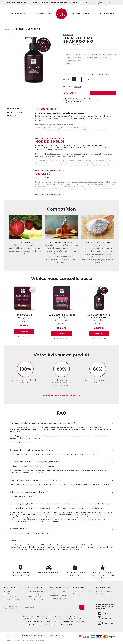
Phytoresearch (106, 623)
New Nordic (68, 35)
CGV (9, 636)
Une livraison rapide (34, 594)
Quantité (66, 79)
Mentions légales (58, 636)
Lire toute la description (50, 138)
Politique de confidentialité (34, 636)
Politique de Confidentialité (72, 619)
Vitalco (103, 613)
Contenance (68, 86)
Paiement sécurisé (34, 597)
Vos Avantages (44, 14)
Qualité (12, 115)
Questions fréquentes (105, 591)
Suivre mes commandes (83, 594)
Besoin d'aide (107, 14)
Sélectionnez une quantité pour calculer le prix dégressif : (86, 74)
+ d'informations (24, 336)
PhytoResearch (10, 594)
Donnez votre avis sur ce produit (62, 395)
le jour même (48, 571)
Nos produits (17, 14)
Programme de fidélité (36, 591)
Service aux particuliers (59, 596)
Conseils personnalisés (36, 599)
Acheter (24, 331)
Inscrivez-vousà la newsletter (12, 607)
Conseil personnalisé (58, 598)
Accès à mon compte (81, 591)
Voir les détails (93, 100)
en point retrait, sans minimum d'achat (75, 572)
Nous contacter (102, 594)
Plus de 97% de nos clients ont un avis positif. (102, 572)
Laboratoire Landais (11, 597)
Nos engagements (82, 14)
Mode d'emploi (15, 112)
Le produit (13, 109)
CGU (17, 636)
